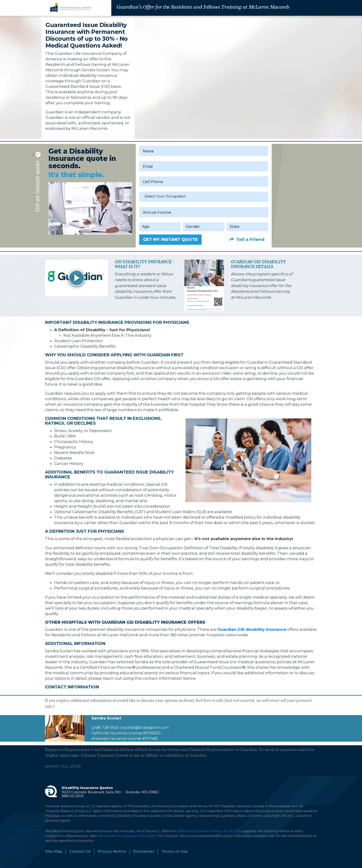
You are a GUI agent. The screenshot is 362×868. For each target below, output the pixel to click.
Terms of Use (174, 851)
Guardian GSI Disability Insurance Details (258, 265)
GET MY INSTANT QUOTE (170, 240)
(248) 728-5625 (105, 728)
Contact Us (80, 851)
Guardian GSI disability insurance (252, 629)
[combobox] (204, 197)
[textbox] (204, 196)
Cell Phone (153, 182)
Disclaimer (144, 851)
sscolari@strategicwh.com (145, 728)
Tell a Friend (247, 240)
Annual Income (157, 212)
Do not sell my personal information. (128, 836)
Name (148, 151)
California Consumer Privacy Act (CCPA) (208, 831)
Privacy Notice (112, 851)
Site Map (54, 851)
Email (148, 166)
